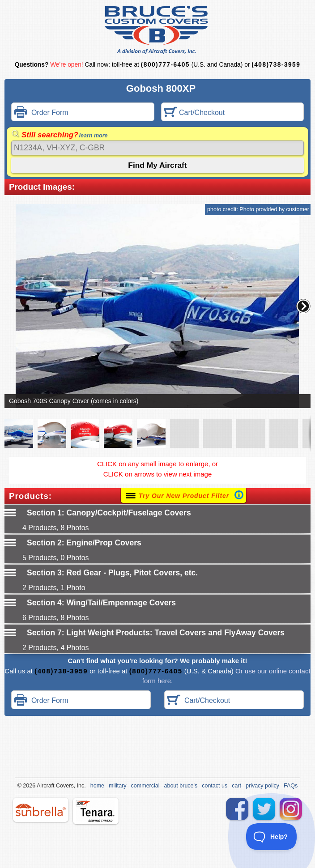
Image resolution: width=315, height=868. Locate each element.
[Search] (157, 148)
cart (236, 786)
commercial (145, 786)
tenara (96, 811)
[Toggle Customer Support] (272, 837)
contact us (215, 786)
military (118, 786)
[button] (303, 306)
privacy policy (262, 786)
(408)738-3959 (276, 65)
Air (40, 786)
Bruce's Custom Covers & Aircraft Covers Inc (158, 30)
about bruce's (181, 786)
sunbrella (41, 810)
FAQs (291, 786)
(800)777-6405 (165, 65)
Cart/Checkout (194, 113)
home (97, 786)
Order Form (41, 113)
